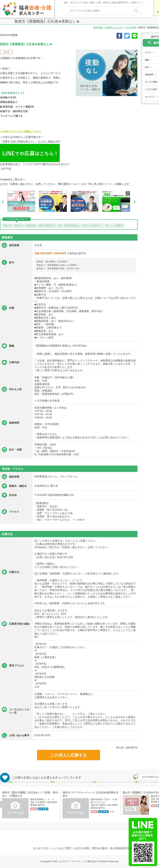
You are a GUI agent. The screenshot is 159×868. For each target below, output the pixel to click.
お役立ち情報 (81, 848)
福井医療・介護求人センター (108, 27)
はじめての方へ (42, 848)
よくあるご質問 (62, 848)
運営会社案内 (99, 848)
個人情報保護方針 (120, 848)
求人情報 (131, 27)
